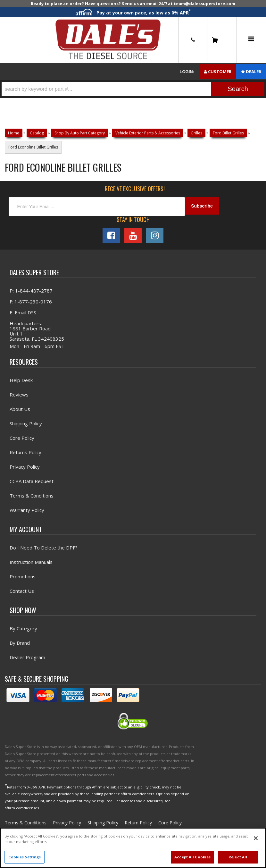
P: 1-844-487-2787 (31, 292)
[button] (133, 89)
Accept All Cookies (192, 857)
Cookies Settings (25, 857)
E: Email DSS (23, 314)
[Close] (256, 838)
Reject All (238, 857)
